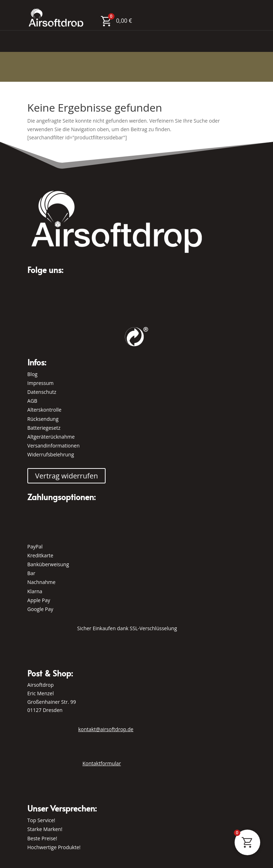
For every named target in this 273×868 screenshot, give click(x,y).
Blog (33, 374)
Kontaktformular (102, 763)
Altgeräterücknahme (51, 437)
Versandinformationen (53, 446)
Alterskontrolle (44, 410)
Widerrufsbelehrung (51, 454)
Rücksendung (43, 419)
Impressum (41, 383)
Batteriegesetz (44, 428)
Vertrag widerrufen (67, 476)
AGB (32, 401)
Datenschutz (42, 392)
